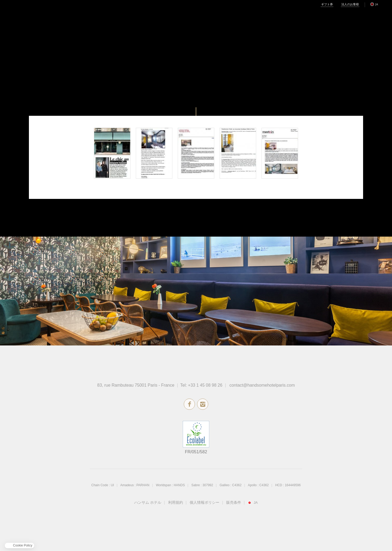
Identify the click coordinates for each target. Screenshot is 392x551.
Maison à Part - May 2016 (154, 153)
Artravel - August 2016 (112, 153)
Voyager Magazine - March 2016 (238, 153)
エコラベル (196, 434)
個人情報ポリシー (204, 502)
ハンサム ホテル (148, 502)
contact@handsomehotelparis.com (262, 385)
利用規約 (176, 502)
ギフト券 (327, 5)
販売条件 (234, 502)
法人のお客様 (350, 5)
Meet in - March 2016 (280, 153)
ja (377, 5)
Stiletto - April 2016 (196, 153)
